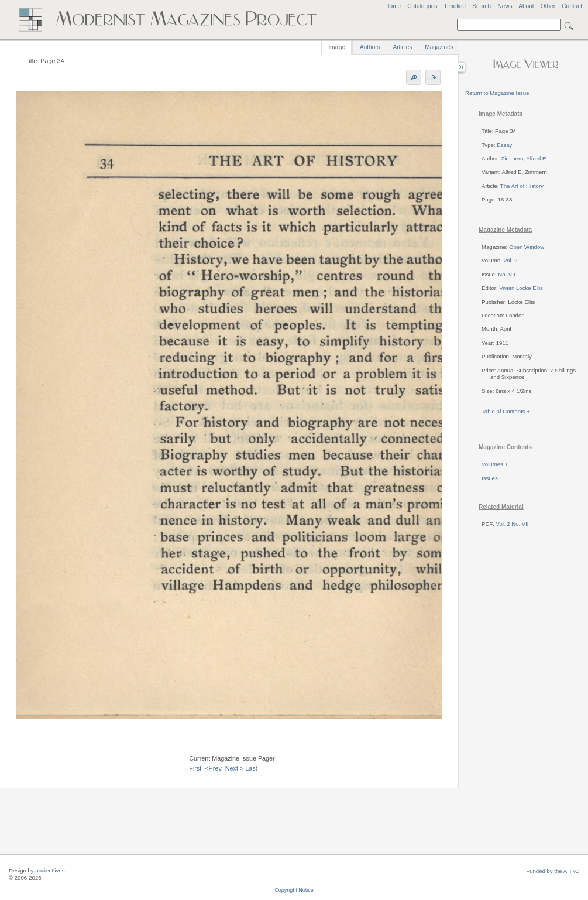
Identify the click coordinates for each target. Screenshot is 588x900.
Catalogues (422, 6)
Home (393, 6)
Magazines (439, 47)
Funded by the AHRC (553, 871)
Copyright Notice (294, 890)
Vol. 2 (510, 260)
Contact (572, 6)
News (505, 6)
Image (337, 47)
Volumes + (495, 464)
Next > (235, 768)
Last (251, 768)
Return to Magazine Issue (497, 93)
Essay (504, 145)
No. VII (506, 274)
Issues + (492, 478)
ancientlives (50, 870)
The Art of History (522, 186)
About (526, 6)
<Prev (213, 768)
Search (482, 6)
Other (548, 6)
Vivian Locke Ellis (521, 288)
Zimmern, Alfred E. (525, 158)
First (195, 768)
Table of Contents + (506, 411)
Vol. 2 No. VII (513, 524)
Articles (403, 47)
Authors (370, 47)
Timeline (455, 6)
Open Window (527, 247)
